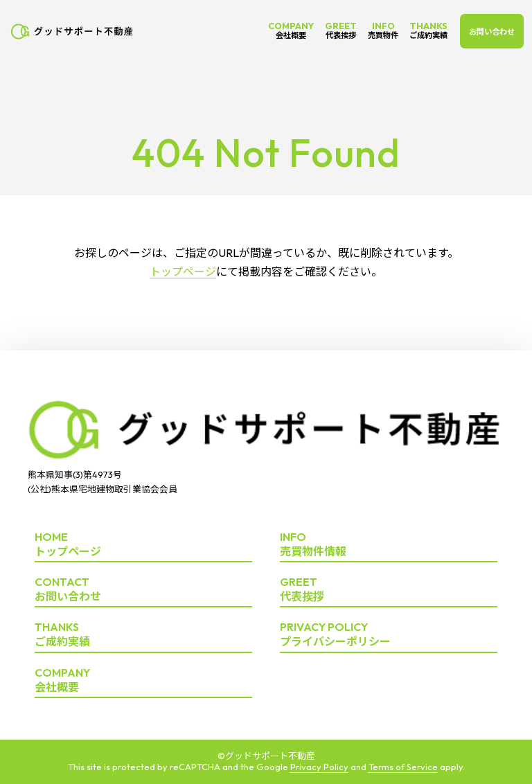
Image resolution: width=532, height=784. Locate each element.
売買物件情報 (389, 545)
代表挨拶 (389, 590)
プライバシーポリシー (389, 635)
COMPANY (291, 30)
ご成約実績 (143, 635)
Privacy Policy (319, 767)
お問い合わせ (492, 32)
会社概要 (143, 680)
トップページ (183, 271)
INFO (383, 30)
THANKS (428, 30)
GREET (341, 30)
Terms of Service (403, 767)
